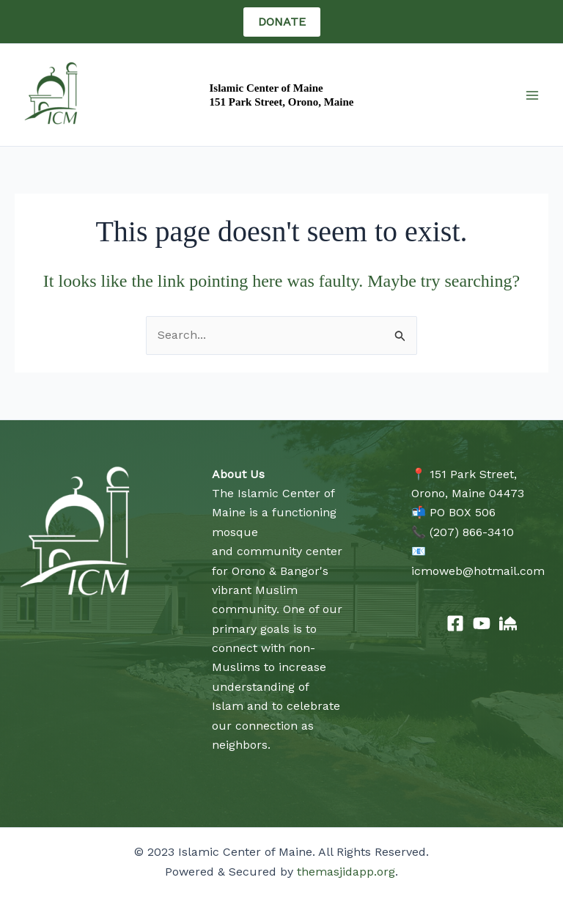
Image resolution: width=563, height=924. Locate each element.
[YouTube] (482, 623)
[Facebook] (455, 623)
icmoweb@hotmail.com (478, 571)
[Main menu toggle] (532, 95)
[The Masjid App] (508, 623)
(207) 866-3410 (472, 532)
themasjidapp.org (346, 872)
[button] (282, 22)
